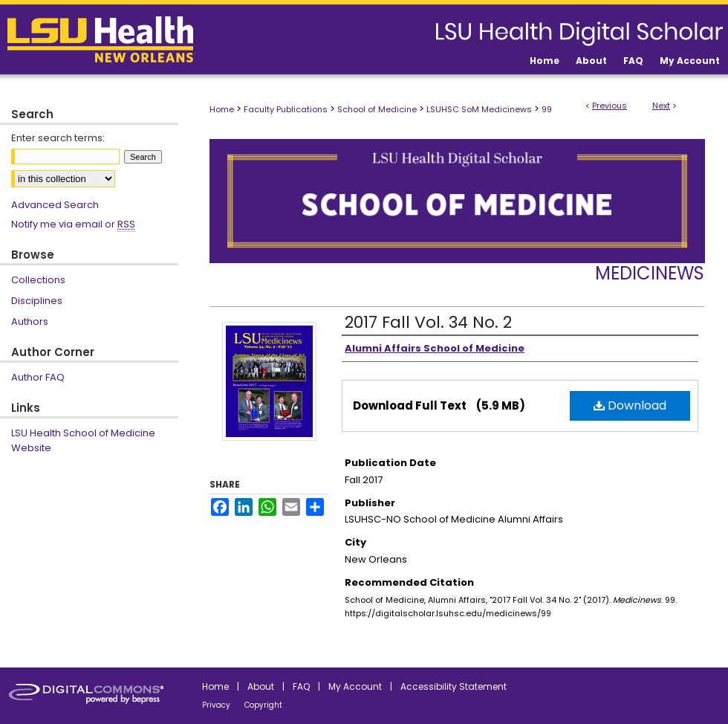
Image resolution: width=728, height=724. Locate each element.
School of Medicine (377, 109)
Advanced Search (55, 205)
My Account (355, 686)
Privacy (216, 705)
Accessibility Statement (454, 686)
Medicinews (650, 273)
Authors (30, 321)
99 (547, 109)
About (261, 686)
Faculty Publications (286, 109)
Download (630, 405)
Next (661, 106)
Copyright (263, 705)
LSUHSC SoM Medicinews (479, 109)
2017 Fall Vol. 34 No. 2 (428, 322)
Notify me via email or (73, 224)
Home (222, 109)
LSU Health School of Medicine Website (83, 440)
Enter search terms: (58, 138)
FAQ (301, 686)
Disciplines (37, 301)
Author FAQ (38, 377)
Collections (38, 280)
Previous (610, 106)
